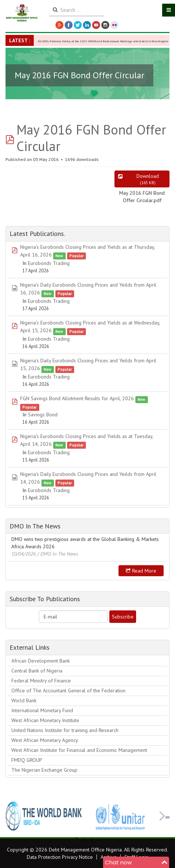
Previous (15, 816)
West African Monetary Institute (45, 720)
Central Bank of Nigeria (37, 671)
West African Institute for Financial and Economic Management (79, 750)
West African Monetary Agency (45, 740)
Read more (141, 571)
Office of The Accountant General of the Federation (68, 691)
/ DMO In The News (58, 554)
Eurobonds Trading (49, 263)
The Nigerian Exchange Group (44, 770)
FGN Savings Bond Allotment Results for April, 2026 (77, 398)
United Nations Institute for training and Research (65, 730)
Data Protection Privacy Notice (60, 857)
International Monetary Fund (42, 710)
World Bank (24, 700)
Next (160, 816)
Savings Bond (43, 415)
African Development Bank (41, 661)
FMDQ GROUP (27, 760)
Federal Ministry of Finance (41, 681)
